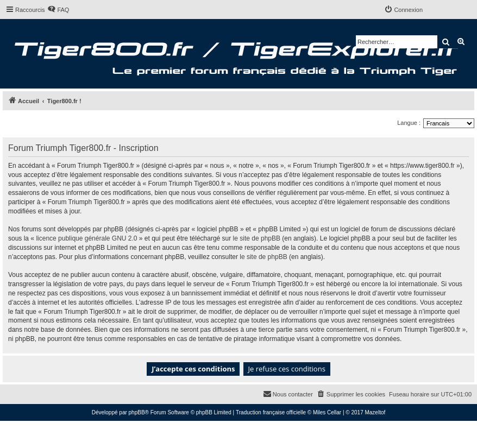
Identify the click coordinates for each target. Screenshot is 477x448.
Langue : (409, 123)
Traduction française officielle (271, 412)
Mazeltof (375, 412)
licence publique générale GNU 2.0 (86, 238)
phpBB (137, 412)
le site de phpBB (257, 238)
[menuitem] (58, 10)
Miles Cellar (327, 412)
